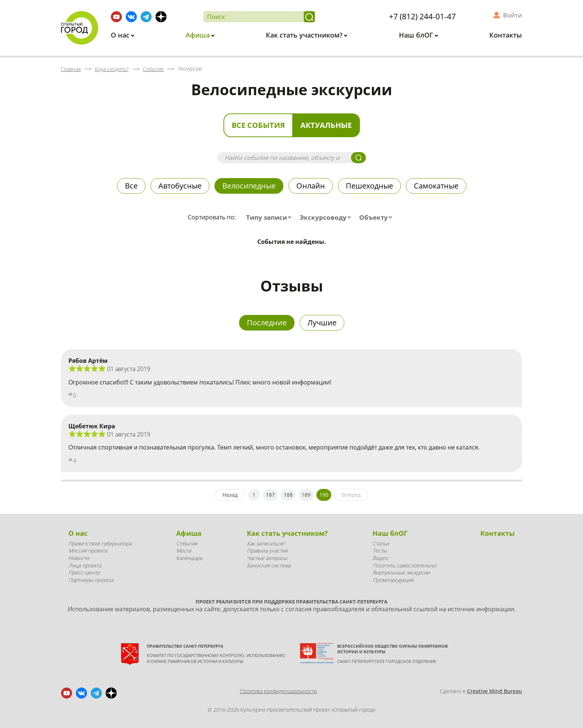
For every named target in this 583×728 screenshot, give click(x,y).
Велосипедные (249, 186)
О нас (121, 35)
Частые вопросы (267, 558)
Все (131, 186)
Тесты (380, 550)
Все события (258, 125)
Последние (267, 323)
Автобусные (180, 186)
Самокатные (436, 186)
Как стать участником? (305, 35)
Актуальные (326, 125)
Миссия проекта (88, 550)
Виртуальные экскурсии (401, 572)
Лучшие (322, 323)
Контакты (506, 35)
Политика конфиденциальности (278, 691)
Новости (79, 558)
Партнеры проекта (91, 580)
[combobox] (270, 218)
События (187, 543)
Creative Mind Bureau (495, 691)
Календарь (189, 558)
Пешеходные (369, 186)
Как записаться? (266, 543)
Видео (380, 558)
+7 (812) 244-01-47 (422, 16)
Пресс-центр (84, 572)
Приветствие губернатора (100, 543)
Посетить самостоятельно (404, 565)
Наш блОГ (417, 35)
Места (184, 550)
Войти (513, 15)
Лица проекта (85, 565)
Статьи (381, 543)
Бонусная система (269, 565)
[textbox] (270, 218)
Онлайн (311, 186)
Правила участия (267, 550)
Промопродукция (393, 580)
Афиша (199, 35)
